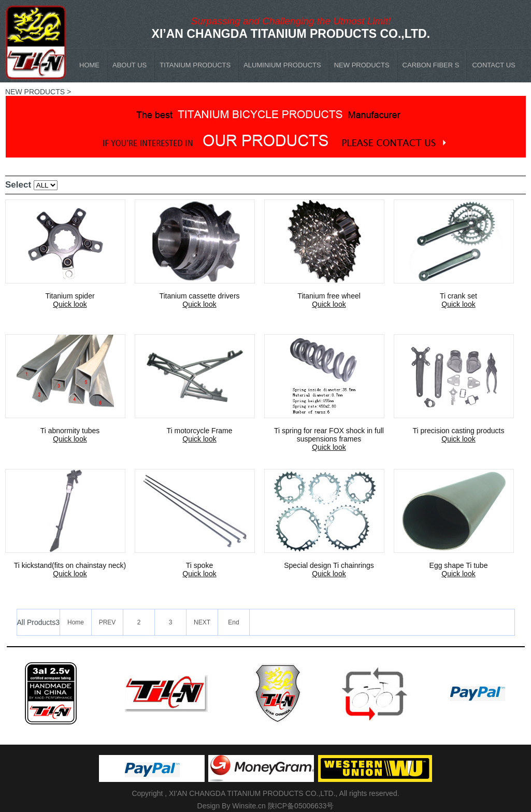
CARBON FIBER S (431, 65)
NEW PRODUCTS (362, 65)
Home (76, 622)
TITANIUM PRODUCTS (195, 65)
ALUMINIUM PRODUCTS (282, 65)
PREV (107, 622)
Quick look (70, 304)
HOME (89, 65)
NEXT (202, 622)
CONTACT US (493, 65)
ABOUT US (130, 65)
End (233, 622)
